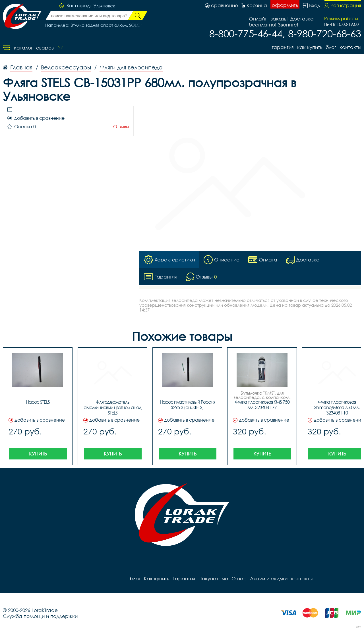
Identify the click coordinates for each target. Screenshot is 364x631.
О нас (239, 579)
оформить (285, 5)
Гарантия (283, 47)
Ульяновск (104, 6)
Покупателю (213, 579)
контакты (350, 47)
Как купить (310, 47)
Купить (38, 454)
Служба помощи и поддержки (40, 616)
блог (331, 47)
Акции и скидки (269, 579)
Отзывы (121, 127)
